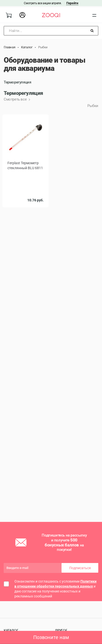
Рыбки (93, 106)
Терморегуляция (17, 82)
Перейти (72, 3)
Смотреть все (16, 99)
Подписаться (80, 568)
